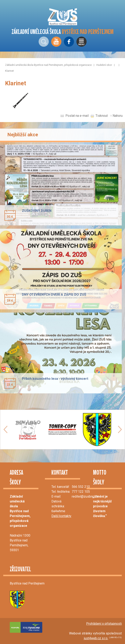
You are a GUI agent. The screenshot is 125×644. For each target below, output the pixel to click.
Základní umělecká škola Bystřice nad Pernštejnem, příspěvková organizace (48, 65)
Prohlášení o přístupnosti (104, 624)
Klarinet (9, 71)
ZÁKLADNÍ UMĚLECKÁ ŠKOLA (63, 32)
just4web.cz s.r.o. (96, 638)
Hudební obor (104, 65)
